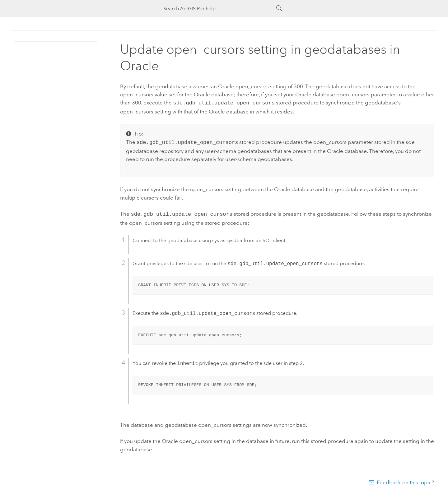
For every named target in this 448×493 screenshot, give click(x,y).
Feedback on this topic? (405, 481)
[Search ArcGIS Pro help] (218, 9)
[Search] (279, 8)
